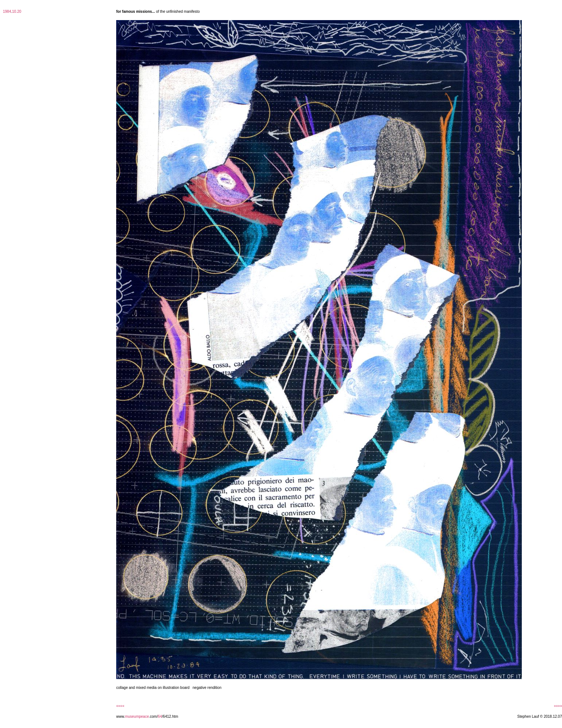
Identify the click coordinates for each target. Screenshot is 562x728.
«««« (120, 706)
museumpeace (137, 716)
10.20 (17, 12)
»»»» (558, 706)
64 (160, 716)
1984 (7, 12)
